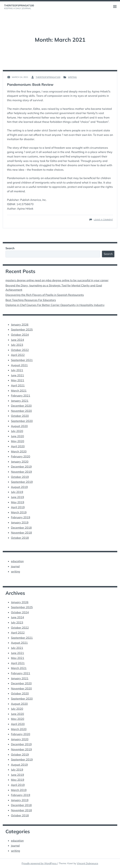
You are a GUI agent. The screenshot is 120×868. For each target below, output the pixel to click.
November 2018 (21, 533)
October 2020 (20, 416)
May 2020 (18, 441)
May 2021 (18, 380)
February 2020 (21, 456)
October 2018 (20, 538)
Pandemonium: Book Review (30, 84)
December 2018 (21, 528)
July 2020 (17, 431)
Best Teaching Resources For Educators (31, 300)
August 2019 (19, 487)
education (17, 561)
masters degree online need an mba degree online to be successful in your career (57, 280)
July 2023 (17, 345)
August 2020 (19, 426)
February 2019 (21, 517)
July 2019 (17, 492)
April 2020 (18, 446)
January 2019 (20, 522)
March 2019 (19, 512)
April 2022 (18, 355)
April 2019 (18, 507)
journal (15, 566)
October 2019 (20, 477)
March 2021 (19, 391)
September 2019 (22, 482)
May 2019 (18, 502)
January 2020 (20, 462)
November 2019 (21, 472)
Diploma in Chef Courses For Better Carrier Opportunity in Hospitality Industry (55, 305)
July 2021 (17, 370)
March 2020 (19, 451)
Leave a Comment (103, 220)
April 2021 (18, 385)
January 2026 (20, 324)
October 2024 (20, 335)
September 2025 (22, 329)
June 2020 (17, 436)
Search (10, 248)
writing (72, 77)
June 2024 (17, 340)
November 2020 (21, 411)
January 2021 (20, 401)
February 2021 (21, 395)
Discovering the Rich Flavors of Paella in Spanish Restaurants (45, 295)
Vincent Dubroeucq (87, 863)
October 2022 (20, 350)
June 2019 (17, 497)
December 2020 (21, 406)
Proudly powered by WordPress (39, 863)
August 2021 (19, 365)
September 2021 (22, 360)
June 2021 (17, 375)
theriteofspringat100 (19, 5)
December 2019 (21, 467)
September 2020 (22, 421)
